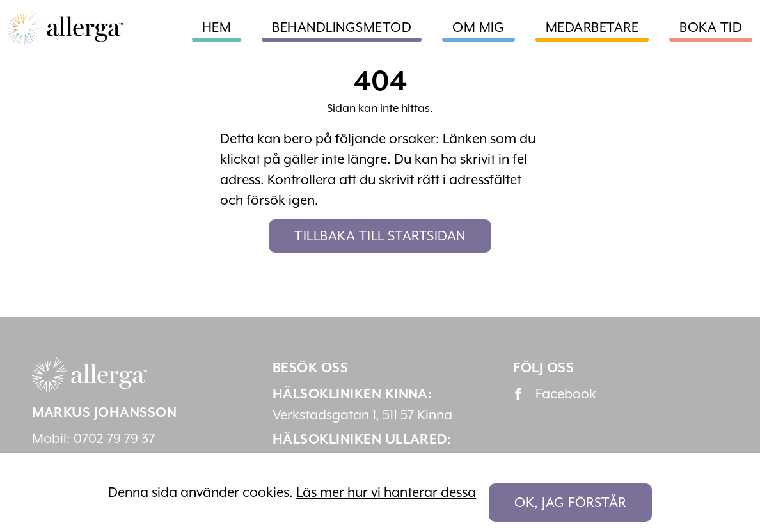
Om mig (479, 27)
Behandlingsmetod (342, 27)
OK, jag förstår (570, 503)
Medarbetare (592, 27)
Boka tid (711, 27)
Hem (217, 27)
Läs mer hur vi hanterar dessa (386, 492)
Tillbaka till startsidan (380, 236)
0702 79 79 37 (114, 439)
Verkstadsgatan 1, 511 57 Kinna (362, 415)
